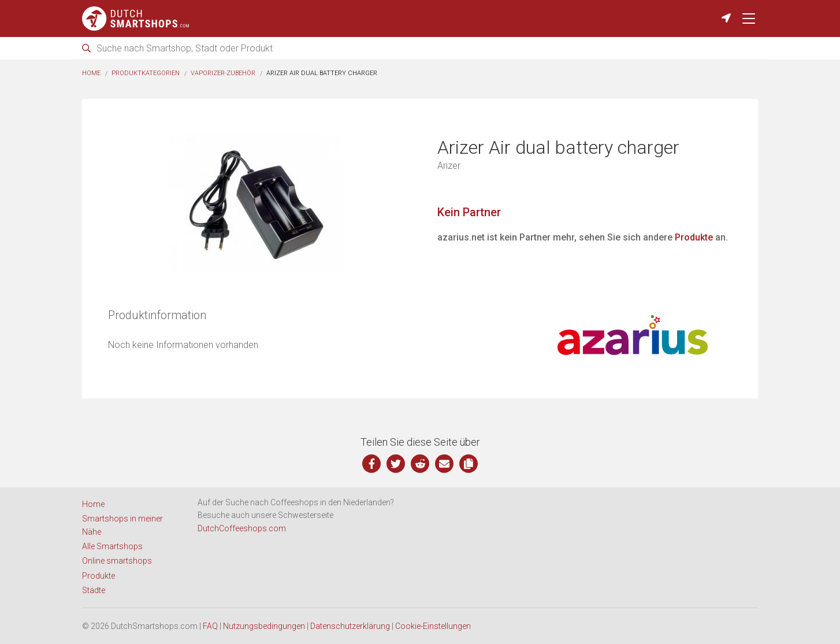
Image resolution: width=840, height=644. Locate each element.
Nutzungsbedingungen (264, 626)
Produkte (694, 237)
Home (91, 73)
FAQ (210, 626)
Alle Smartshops (112, 546)
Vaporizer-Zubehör (223, 73)
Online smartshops (117, 561)
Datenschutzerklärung (350, 626)
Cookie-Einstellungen (433, 626)
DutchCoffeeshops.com (242, 528)
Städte (94, 590)
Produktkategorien (146, 73)
